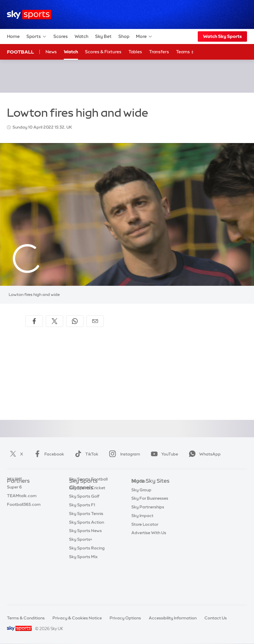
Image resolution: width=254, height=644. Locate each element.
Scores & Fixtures (103, 52)
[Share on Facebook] (34, 321)
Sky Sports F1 (82, 540)
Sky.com (140, 490)
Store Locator (145, 550)
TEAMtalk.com (22, 507)
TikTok (85, 454)
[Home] (29, 15)
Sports (37, 36)
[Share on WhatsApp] (75, 321)
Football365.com (24, 516)
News (51, 52)
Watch (81, 36)
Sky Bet (103, 36)
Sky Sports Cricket (87, 523)
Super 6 (14, 499)
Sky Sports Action (87, 557)
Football (20, 52)
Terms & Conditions (26, 618)
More (144, 36)
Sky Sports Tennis (86, 548)
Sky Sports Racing (87, 583)
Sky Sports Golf (84, 531)
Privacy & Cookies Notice (77, 618)
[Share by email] (95, 321)
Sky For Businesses (150, 524)
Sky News (141, 499)
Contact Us (216, 618)
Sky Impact (142, 542)
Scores (61, 36)
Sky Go (138, 507)
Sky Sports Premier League (95, 505)
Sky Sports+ (81, 574)
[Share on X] (55, 321)
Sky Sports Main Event (91, 497)
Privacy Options (125, 618)
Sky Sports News (85, 566)
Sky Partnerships (148, 533)
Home (13, 36)
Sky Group (141, 516)
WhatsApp (204, 454)
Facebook (48, 454)
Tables (135, 52)
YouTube (163, 454)
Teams (185, 52)
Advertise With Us (149, 559)
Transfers (159, 52)
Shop (124, 36)
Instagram (123, 454)
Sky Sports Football (88, 514)
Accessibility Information (173, 618)
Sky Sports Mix (83, 592)
